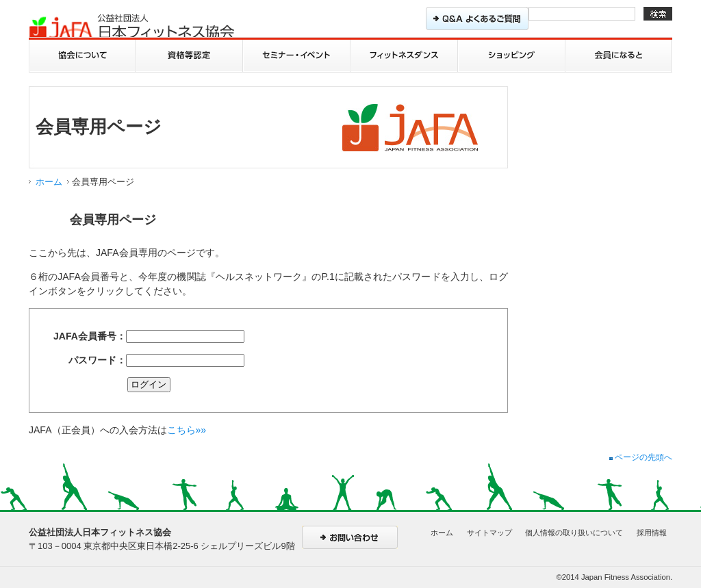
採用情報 (652, 533)
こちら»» (187, 430)
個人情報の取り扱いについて (574, 533)
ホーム (49, 182)
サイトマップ (489, 533)
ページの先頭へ (641, 457)
